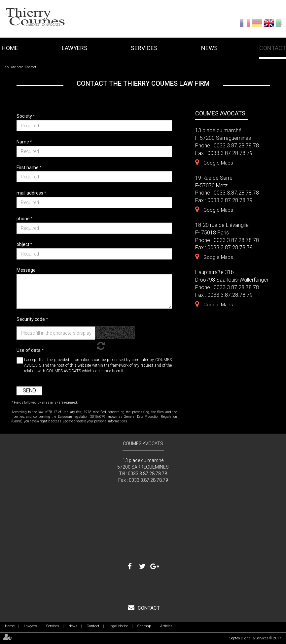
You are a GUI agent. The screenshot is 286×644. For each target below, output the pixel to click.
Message (26, 270)
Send (29, 391)
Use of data (29, 350)
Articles (166, 626)
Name (23, 142)
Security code (31, 319)
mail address (30, 193)
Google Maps (218, 163)
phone (24, 219)
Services (144, 48)
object (23, 244)
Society (25, 116)
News (209, 48)
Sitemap (144, 626)
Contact (273, 48)
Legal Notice (118, 626)
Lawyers (75, 48)
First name (28, 168)
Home (10, 48)
